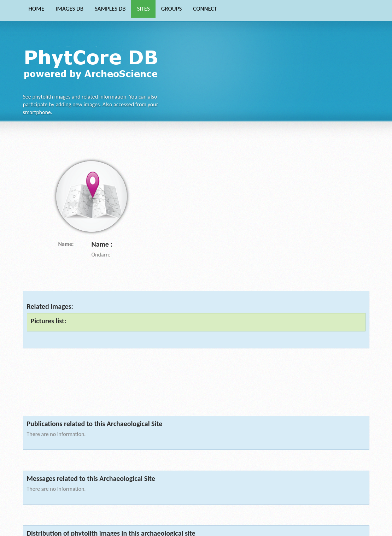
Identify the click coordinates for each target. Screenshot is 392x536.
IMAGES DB (69, 9)
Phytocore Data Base (93, 62)
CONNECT (205, 9)
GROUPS (172, 9)
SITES (143, 9)
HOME (37, 9)
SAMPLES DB (110, 9)
